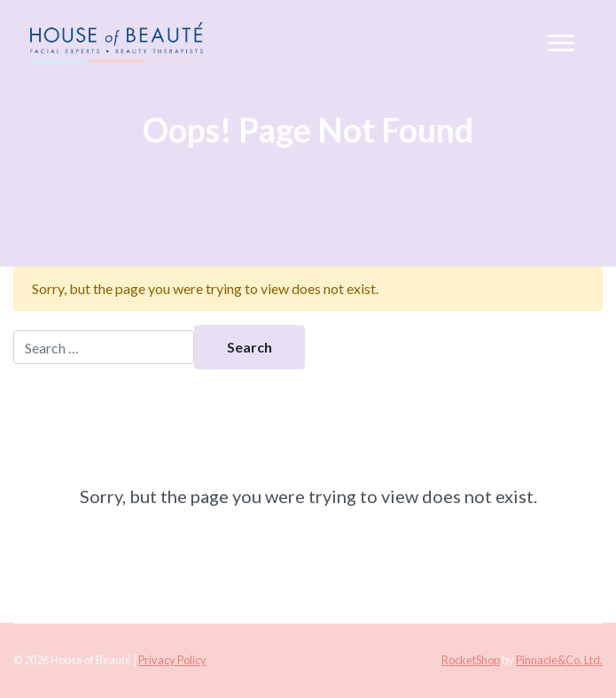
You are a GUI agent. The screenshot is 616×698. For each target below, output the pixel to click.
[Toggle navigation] (561, 43)
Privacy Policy (172, 660)
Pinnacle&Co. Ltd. (559, 660)
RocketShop (471, 660)
